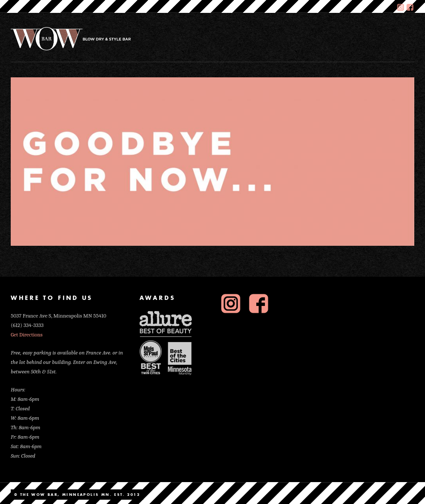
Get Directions (27, 334)
